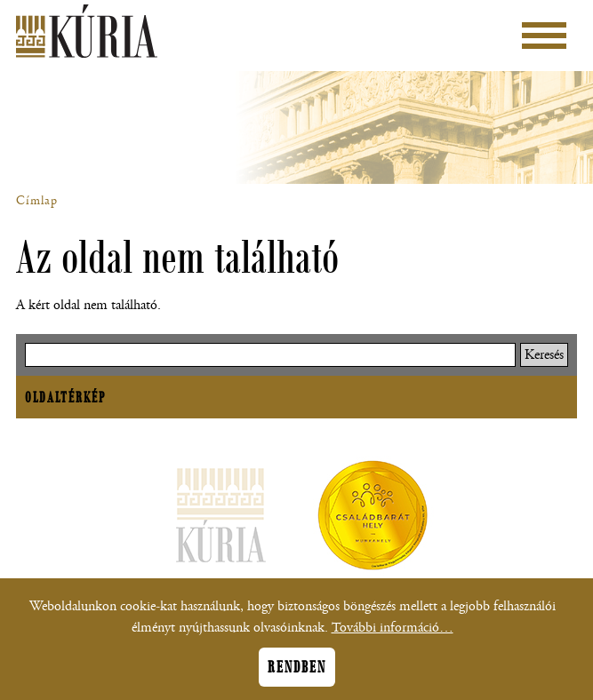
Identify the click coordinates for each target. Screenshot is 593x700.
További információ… (393, 635)
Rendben (297, 674)
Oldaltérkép (65, 397)
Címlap (37, 201)
